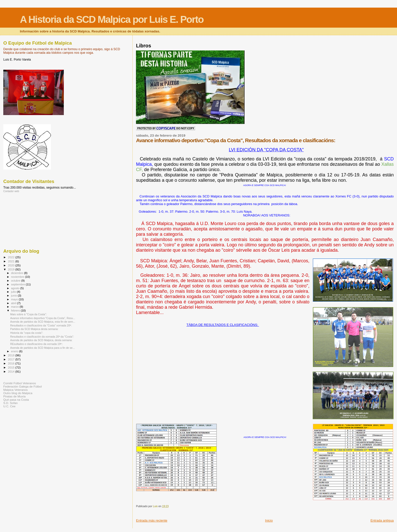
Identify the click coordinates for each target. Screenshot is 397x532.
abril (14, 303)
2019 (12, 269)
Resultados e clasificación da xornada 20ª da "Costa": (42, 337)
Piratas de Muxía (14, 396)
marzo (15, 307)
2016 (12, 363)
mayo (15, 299)
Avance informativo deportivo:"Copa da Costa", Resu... (43, 318)
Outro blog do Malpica (18, 393)
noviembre (18, 277)
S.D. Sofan (11, 403)
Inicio (269, 520)
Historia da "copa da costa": (27, 333)
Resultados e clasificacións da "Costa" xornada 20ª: (41, 325)
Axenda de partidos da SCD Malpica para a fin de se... (42, 348)
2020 (12, 265)
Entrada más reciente (152, 520)
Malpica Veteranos (15, 390)
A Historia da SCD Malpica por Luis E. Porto (112, 19)
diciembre (18, 273)
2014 (12, 371)
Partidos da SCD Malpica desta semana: (34, 329)
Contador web (11, 191)
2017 (12, 359)
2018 (12, 355)
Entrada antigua (382, 520)
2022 (12, 257)
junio (15, 296)
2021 (12, 261)
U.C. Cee (9, 406)
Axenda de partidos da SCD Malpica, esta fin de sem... (43, 322)
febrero (16, 310)
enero (15, 351)
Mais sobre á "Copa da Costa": (28, 314)
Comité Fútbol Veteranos (20, 383)
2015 (12, 367)
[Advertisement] (26, 220)
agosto (16, 288)
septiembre (18, 284)
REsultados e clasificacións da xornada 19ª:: (37, 344)
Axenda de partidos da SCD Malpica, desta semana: (41, 340)
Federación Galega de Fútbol (23, 386)
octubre (16, 281)
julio (14, 292)
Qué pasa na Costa (16, 400)
